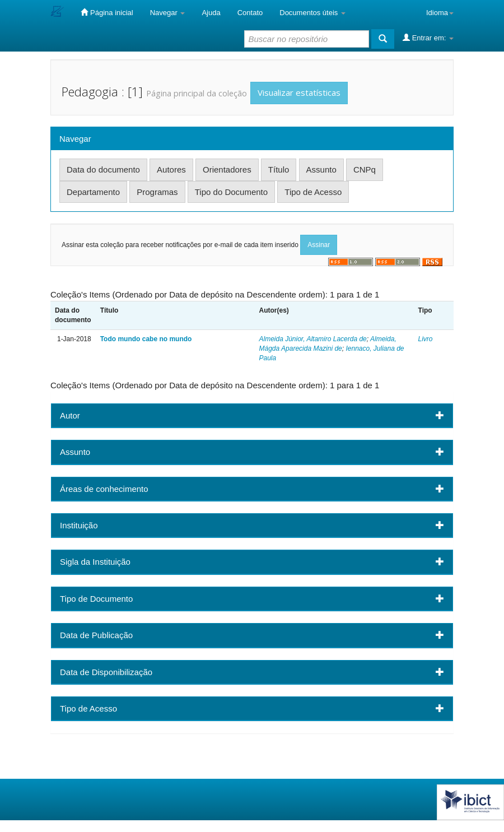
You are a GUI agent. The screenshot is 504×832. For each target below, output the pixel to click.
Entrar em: (428, 38)
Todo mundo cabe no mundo (146, 339)
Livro (426, 339)
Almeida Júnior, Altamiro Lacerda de (312, 339)
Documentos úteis (312, 13)
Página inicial (107, 12)
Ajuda (211, 13)
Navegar (168, 13)
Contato (250, 13)
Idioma (440, 13)
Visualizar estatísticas (299, 92)
